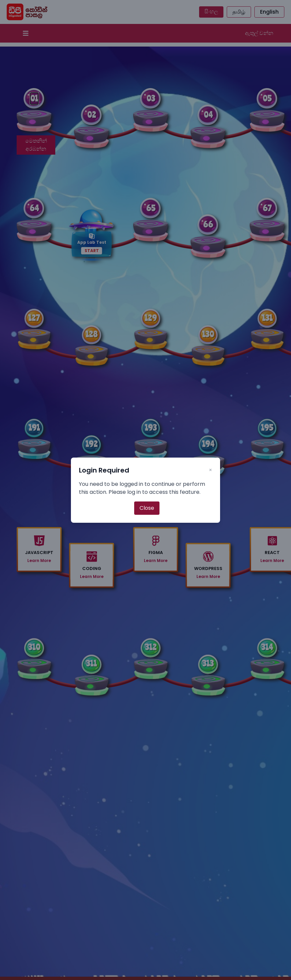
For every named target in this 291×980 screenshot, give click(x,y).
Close (147, 508)
